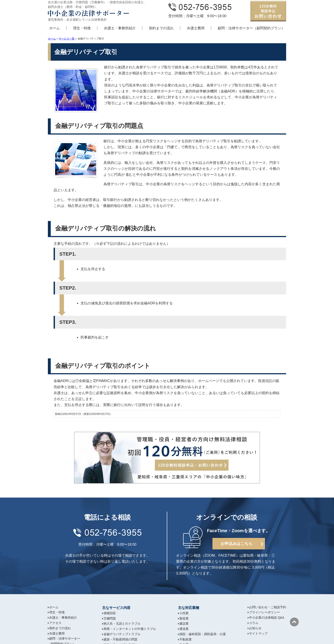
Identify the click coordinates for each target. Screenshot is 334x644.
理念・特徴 (82, 28)
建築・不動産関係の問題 (120, 639)
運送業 (184, 629)
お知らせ (255, 628)
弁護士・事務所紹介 (120, 28)
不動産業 (186, 639)
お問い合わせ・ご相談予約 (268, 607)
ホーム (54, 28)
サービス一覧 (67, 39)
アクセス (55, 623)
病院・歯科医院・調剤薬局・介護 (203, 634)
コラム (254, 623)
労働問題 (110, 618)
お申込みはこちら (236, 544)
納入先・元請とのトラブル (122, 623)
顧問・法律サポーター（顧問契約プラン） (251, 28)
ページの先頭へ (294, 622)
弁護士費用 (196, 28)
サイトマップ (258, 633)
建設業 (184, 623)
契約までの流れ (161, 28)
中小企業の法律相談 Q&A (267, 618)
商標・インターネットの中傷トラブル (130, 629)
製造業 (184, 618)
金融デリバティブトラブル (122, 634)
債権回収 (110, 613)
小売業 (184, 613)
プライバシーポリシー (265, 612)
